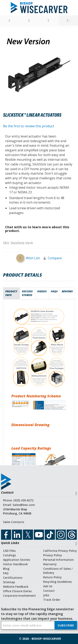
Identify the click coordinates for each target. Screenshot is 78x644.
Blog (6, 569)
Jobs (46, 595)
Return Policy (52, 577)
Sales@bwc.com (24, 505)
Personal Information (58, 560)
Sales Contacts (14, 522)
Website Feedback (16, 587)
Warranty (50, 564)
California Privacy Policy (60, 551)
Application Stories (17, 560)
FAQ (6, 573)
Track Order (52, 600)
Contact (49, 591)
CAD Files (9, 551)
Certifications (13, 578)
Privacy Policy (53, 555)
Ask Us (48, 586)
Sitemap (9, 582)
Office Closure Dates (17, 591)
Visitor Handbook (15, 564)
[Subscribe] (66, 625)
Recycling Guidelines (57, 582)
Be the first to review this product (28, 126)
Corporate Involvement (19, 596)
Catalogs (9, 555)
